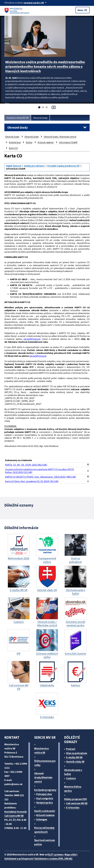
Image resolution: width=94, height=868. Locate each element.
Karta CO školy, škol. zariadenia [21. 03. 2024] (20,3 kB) (32, 481)
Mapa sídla (70, 855)
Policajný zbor (44, 794)
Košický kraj (15, 142)
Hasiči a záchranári (45, 811)
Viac (7, 103)
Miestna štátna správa (73, 789)
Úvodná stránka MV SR (18, 118)
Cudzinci (71, 778)
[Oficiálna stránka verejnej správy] (36, 3)
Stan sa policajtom (77, 753)
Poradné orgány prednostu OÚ (63, 166)
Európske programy (45, 790)
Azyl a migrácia (45, 798)
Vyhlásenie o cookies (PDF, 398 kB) (54, 859)
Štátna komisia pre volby (45, 763)
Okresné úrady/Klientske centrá (43, 777)
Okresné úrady (40, 118)
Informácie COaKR (68, 142)
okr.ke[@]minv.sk (32, 339)
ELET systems (56, 855)
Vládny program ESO (75, 799)
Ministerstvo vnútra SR (42, 751)
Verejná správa (45, 803)
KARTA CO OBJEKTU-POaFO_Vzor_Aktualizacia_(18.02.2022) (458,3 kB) (41, 477)
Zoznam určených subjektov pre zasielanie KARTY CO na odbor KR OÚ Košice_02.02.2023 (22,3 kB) (39, 471)
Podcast (71, 749)
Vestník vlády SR (75, 762)
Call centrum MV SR (77, 803)
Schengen (42, 819)
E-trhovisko (73, 808)
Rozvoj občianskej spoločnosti (44, 830)
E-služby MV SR (74, 757)
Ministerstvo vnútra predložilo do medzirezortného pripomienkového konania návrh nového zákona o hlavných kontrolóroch (45, 66)
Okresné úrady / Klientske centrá (60, 137)
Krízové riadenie (46, 142)
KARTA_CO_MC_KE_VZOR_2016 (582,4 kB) (26, 465)
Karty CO (13, 148)
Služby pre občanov (34, 166)
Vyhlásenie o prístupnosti (19, 859)
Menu (82, 10)
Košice (29, 142)
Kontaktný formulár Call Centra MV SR (16, 814)
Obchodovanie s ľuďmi (73, 772)
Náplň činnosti (14, 166)
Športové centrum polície (45, 842)
